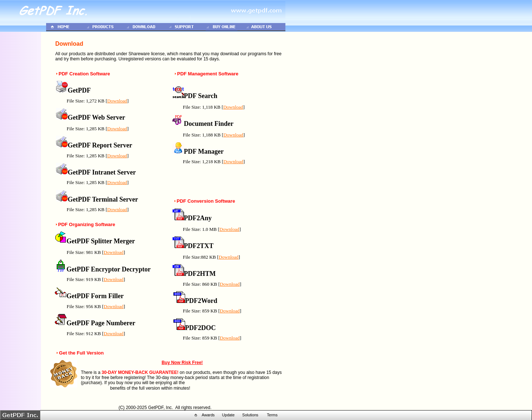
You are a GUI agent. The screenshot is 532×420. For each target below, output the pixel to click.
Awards (208, 415)
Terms (272, 415)
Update (228, 415)
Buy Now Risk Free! (182, 363)
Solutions (250, 415)
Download (117, 101)
